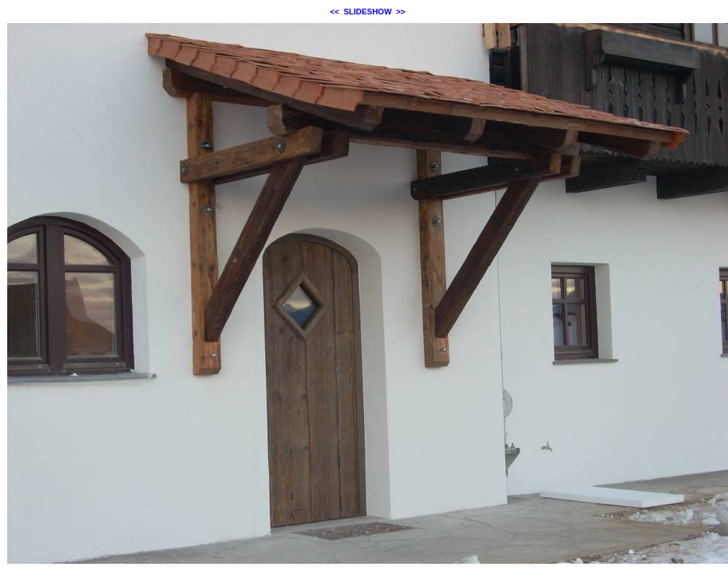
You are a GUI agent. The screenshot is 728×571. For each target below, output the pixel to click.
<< (335, 12)
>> (400, 12)
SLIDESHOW (368, 12)
